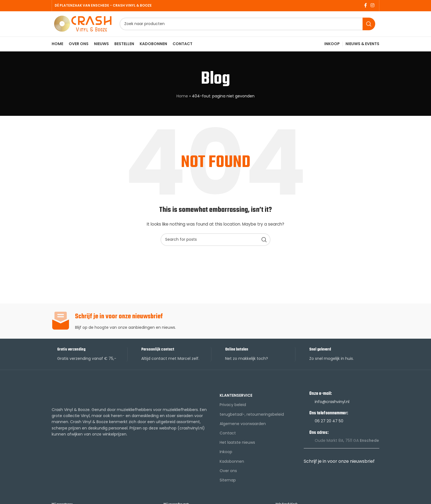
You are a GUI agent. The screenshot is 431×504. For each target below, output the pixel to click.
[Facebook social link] (365, 6)
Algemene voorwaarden (243, 428)
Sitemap (228, 484)
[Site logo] (86, 26)
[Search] (251, 26)
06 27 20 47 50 (329, 425)
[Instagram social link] (373, 6)
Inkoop (226, 456)
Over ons (228, 475)
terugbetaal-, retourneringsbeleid (252, 418)
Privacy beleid (233, 409)
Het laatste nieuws (237, 447)
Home (182, 100)
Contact (228, 437)
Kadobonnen (232, 465)
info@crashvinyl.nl (332, 406)
